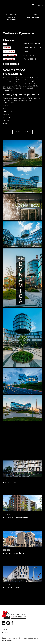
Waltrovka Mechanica (11, 18)
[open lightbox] (22, 153)
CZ (39, 5)
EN (42, 5)
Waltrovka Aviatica (34, 17)
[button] (33, 5)
